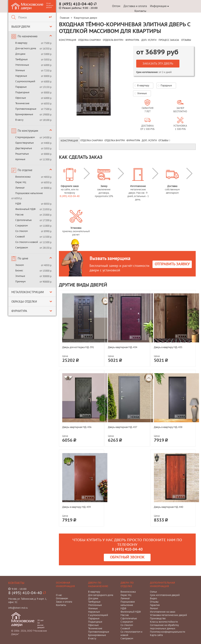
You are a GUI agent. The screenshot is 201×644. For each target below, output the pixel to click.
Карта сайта (156, 635)
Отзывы (154, 602)
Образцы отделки (24, 301)
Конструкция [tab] (69, 141)
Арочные (20, 159)
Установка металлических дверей (168, 615)
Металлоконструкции (28, 292)
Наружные (21, 76)
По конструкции (28, 131)
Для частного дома (26, 48)
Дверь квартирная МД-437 (123, 427)
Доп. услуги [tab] (149, 140)
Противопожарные (26, 109)
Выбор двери (21, 27)
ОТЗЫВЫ (186, 40)
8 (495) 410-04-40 (70, 196)
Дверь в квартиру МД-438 (168, 427)
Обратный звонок (127, 557)
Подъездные (22, 92)
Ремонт (154, 608)
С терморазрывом (25, 137)
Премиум (20, 281)
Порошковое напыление (29, 193)
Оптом (116, 6)
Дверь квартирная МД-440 (169, 507)
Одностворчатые (25, 143)
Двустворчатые (24, 148)
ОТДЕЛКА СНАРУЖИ (89, 40)
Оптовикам (62, 598)
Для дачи (20, 54)
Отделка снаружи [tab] (92, 140)
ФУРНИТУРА (132, 40)
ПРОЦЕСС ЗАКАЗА (169, 40)
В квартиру (21, 43)
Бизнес (19, 270)
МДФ (18, 204)
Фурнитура (19, 311)
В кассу (19, 120)
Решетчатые (22, 154)
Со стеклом (21, 231)
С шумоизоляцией (25, 81)
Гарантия (155, 605)
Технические (22, 103)
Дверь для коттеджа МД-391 (78, 347)
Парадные (21, 87)
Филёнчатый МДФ (25, 209)
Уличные (20, 70)
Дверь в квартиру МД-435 (168, 347)
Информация (159, 6)
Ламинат (20, 188)
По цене (23, 258)
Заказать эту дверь (158, 64)
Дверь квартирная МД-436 (77, 427)
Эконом (20, 265)
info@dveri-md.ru (18, 608)
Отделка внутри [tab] (115, 140)
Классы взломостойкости (164, 622)
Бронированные (24, 114)
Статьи (153, 592)
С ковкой (20, 237)
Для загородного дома (101, 595)
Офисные (21, 98)
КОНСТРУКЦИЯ (67, 40)
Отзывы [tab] (164, 140)
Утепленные (22, 65)
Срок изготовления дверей (165, 595)
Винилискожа (23, 177)
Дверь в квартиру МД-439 (76, 507)
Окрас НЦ (21, 182)
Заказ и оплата (64, 602)
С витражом (22, 248)
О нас (59, 595)
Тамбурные (21, 59)
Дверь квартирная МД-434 (123, 347)
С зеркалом (21, 226)
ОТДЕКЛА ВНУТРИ (113, 40)
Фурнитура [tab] (133, 140)
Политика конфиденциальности (168, 632)
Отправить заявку (172, 264)
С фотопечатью (23, 220)
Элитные (20, 276)
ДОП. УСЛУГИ (149, 40)
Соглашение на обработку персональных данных (164, 627)
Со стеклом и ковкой (27, 242)
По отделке (25, 170)
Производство (158, 618)
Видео (153, 598)
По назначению (28, 36)
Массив (19, 215)
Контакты (140, 11)
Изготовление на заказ (163, 612)
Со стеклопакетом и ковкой (131, 633)
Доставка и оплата (135, 6)
